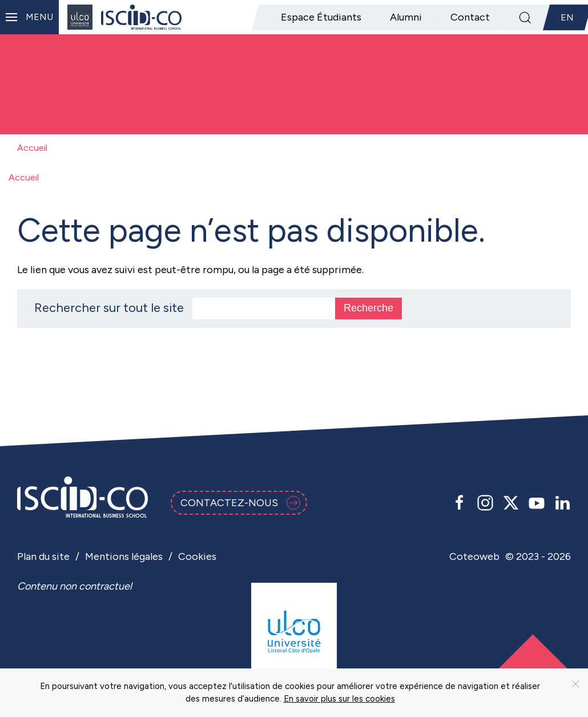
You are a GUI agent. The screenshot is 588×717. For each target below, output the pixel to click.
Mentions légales (124, 556)
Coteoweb (474, 556)
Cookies (197, 556)
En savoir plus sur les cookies (339, 699)
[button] (29, 17)
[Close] (575, 684)
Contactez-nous (240, 503)
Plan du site (43, 556)
